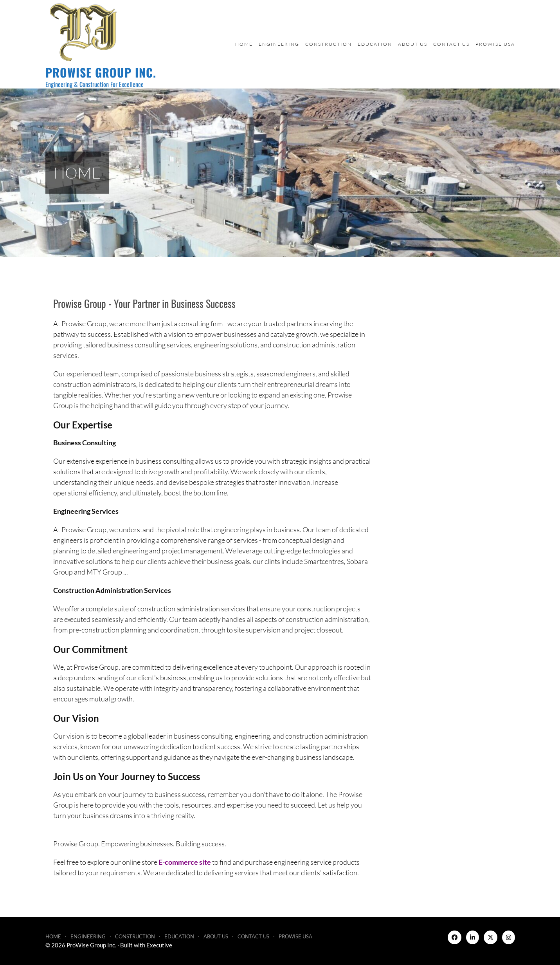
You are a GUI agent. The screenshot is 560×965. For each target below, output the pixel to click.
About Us (413, 44)
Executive (159, 945)
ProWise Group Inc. (101, 72)
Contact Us (451, 44)
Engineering (279, 44)
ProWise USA (495, 44)
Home (244, 44)
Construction (329, 44)
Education (375, 44)
